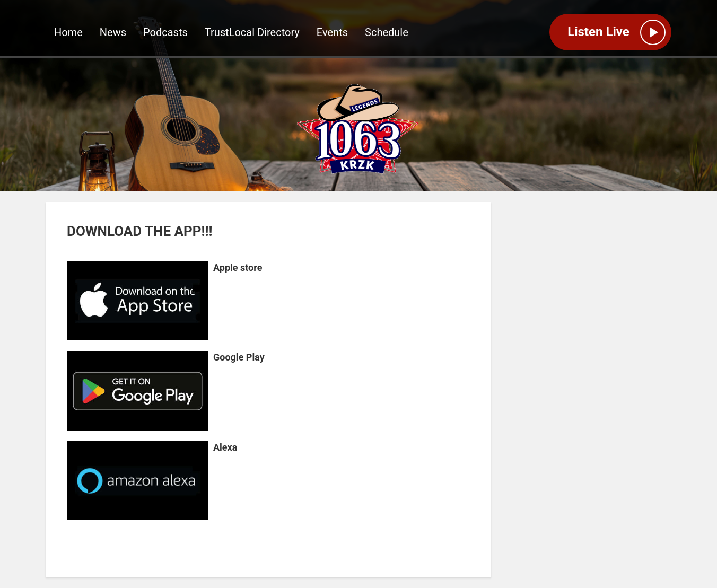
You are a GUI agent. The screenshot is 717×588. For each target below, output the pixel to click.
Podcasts (165, 32)
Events (332, 32)
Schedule (387, 32)
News (113, 32)
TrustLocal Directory (252, 32)
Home (68, 32)
